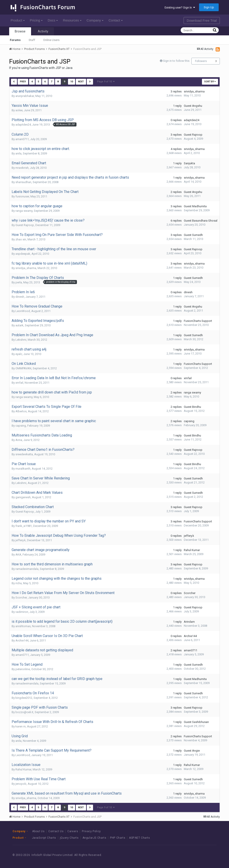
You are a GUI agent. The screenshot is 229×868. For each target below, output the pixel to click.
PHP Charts (118, 838)
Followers (201, 61)
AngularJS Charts (94, 838)
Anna (19, 440)
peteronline (23, 669)
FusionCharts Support (198, 321)
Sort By (210, 82)
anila (18, 153)
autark (19, 325)
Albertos (21, 411)
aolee (19, 110)
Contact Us (56, 831)
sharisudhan (23, 182)
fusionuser (22, 196)
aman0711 (22, 139)
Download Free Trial (202, 20)
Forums (15, 40)
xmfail (19, 383)
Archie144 (22, 640)
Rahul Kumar (192, 550)
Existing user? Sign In (180, 7)
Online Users (51, 40)
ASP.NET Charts (139, 838)
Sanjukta (189, 163)
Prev (23, 82)
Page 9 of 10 (106, 82)
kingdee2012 (24, 698)
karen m (21, 726)
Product (18, 20)
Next (81, 82)
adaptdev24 (23, 125)
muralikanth (23, 469)
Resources (72, 20)
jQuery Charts (69, 838)
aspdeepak (23, 254)
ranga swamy (24, 211)
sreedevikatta (24, 454)
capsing (21, 426)
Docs (53, 20)
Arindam (189, 622)
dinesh (20, 297)
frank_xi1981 (24, 526)
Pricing (36, 20)
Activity (43, 31)
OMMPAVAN (23, 368)
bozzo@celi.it (24, 712)
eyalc (19, 354)
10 (72, 82)
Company (95, 20)
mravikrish (22, 168)
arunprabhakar (25, 96)
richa (19, 583)
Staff (32, 40)
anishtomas (23, 626)
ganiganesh (23, 497)
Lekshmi (21, 340)
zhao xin (21, 239)
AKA (18, 555)
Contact (116, 20)
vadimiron (22, 612)
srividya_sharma (194, 91)
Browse (20, 31)
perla (19, 282)
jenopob (21, 784)
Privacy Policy (91, 831)
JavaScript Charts (44, 838)
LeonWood (23, 311)
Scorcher (21, 598)
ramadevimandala (27, 569)
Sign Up (209, 7)
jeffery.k (21, 540)
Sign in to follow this (176, 61)
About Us (38, 831)
